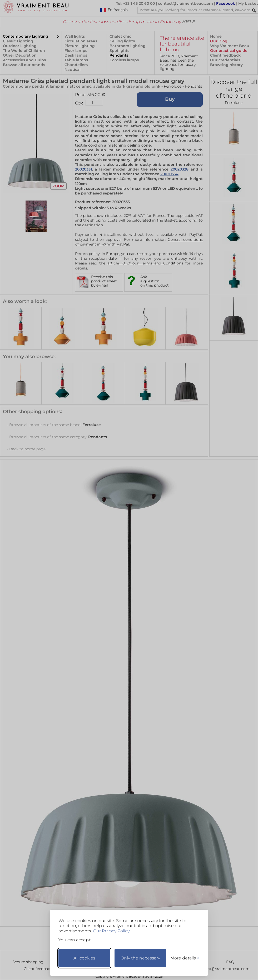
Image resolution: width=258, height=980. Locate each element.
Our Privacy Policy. (111, 931)
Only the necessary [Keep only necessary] (140, 958)
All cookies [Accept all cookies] (84, 958)
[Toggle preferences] (183, 958)
